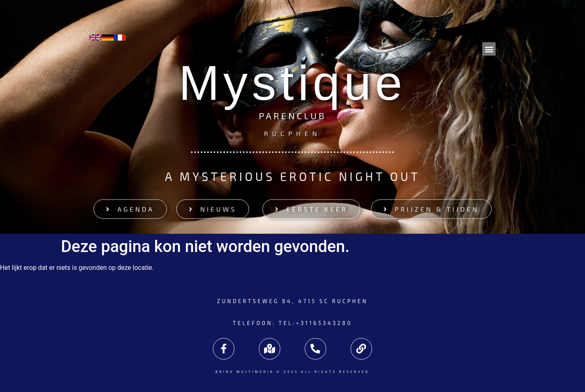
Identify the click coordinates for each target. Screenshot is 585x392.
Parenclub (292, 117)
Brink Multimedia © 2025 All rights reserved (293, 372)
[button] (489, 49)
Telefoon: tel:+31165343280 (292, 323)
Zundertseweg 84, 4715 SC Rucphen (292, 301)
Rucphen (292, 133)
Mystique (292, 83)
